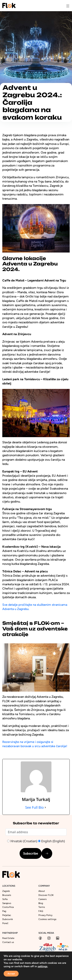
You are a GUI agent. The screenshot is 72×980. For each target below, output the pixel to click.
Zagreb (6, 891)
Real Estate (8, 938)
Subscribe (31, 853)
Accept (11, 974)
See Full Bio (34, 807)
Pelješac (7, 915)
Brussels (7, 895)
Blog (41, 903)
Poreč (5, 923)
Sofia (5, 899)
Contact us (8, 942)
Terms (42, 907)
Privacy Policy (45, 915)
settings (43, 966)
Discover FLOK (46, 895)
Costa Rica (8, 907)
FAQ (41, 911)
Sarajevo (7, 903)
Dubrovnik (8, 919)
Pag (4, 911)
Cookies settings (47, 919)
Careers (43, 899)
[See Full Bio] (45, 807)
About (42, 891)
